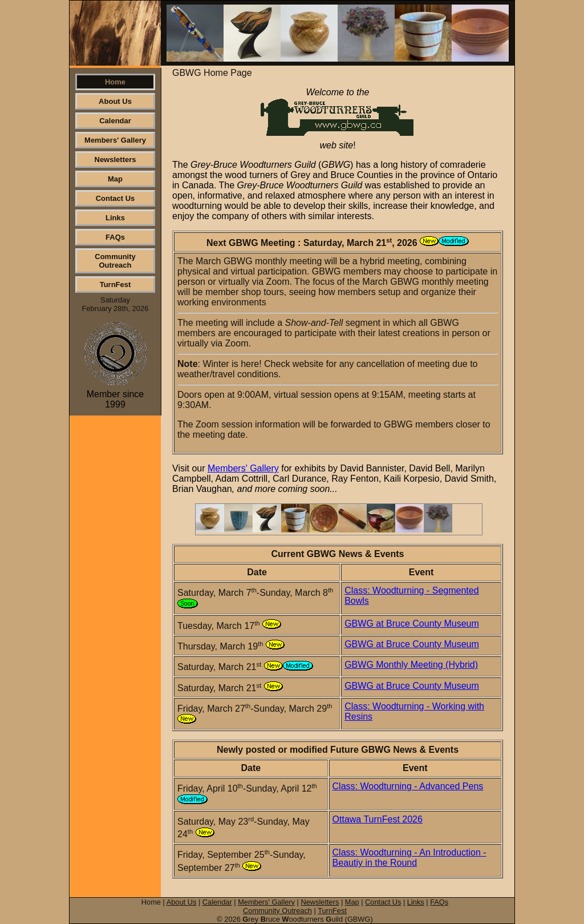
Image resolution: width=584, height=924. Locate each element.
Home (115, 82)
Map (115, 179)
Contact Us (115, 198)
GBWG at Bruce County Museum (412, 624)
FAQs (115, 237)
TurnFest (115, 285)
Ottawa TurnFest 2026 (378, 819)
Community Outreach (115, 261)
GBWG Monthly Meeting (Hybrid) (411, 665)
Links (115, 218)
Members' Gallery (115, 140)
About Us (115, 101)
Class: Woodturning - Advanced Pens (408, 786)
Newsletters (115, 160)
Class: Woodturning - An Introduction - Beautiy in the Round (409, 858)
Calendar (115, 121)
